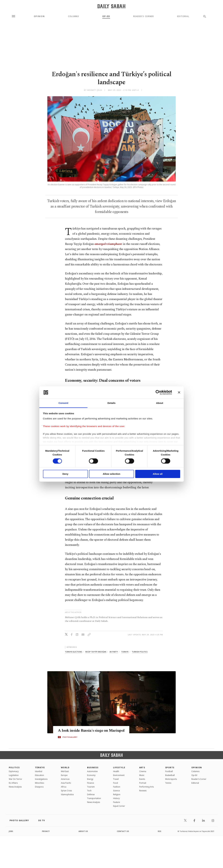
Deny (65, 474)
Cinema (143, 771)
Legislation (14, 775)
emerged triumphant (108, 244)
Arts (142, 768)
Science (116, 791)
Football (169, 771)
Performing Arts (146, 787)
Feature (117, 802)
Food (116, 783)
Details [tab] (111, 403)
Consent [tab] (63, 403)
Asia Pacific (66, 783)
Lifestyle (119, 768)
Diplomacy (14, 771)
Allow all (158, 474)
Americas (65, 779)
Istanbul (39, 771)
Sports (170, 768)
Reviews (143, 791)
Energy (90, 779)
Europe (64, 775)
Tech (89, 791)
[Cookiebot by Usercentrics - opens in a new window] (158, 392)
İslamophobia (67, 794)
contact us (123, 831)
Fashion (117, 787)
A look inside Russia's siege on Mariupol (93, 731)
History (116, 798)
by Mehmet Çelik (93, 90)
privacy (46, 831)
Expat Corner (119, 806)
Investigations (41, 779)
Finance (91, 783)
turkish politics (140, 652)
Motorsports (171, 779)
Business (93, 768)
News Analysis (15, 787)
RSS (159, 831)
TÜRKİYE (40, 768)
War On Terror (15, 779)
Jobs (11, 831)
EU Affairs (13, 783)
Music (142, 775)
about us (83, 831)
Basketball (170, 775)
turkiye (125, 652)
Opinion (39, 16)
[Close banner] (179, 392)
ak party (114, 652)
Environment (119, 775)
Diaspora (39, 787)
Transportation (94, 798)
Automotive (92, 771)
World (65, 768)
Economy (91, 775)
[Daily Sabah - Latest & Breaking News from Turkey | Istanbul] (111, 6)
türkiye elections (73, 652)
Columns (74, 16)
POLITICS (14, 768)
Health (116, 771)
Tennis (168, 783)
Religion (117, 794)
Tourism (91, 787)
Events (142, 779)
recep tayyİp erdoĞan (96, 652)
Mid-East (65, 771)
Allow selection (111, 474)
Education (39, 775)
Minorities (39, 783)
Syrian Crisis (66, 791)
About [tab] (160, 403)
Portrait (143, 783)
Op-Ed (106, 16)
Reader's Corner (144, 16)
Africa (64, 787)
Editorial (183, 16)
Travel (116, 779)
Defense (91, 794)
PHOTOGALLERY (70, 737)
